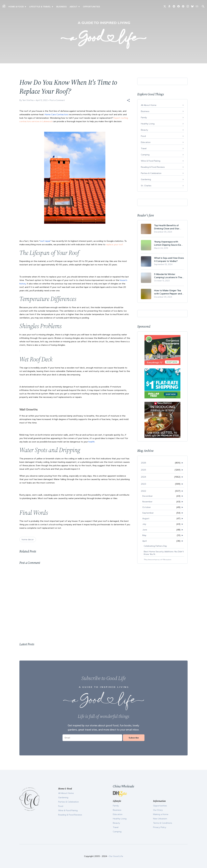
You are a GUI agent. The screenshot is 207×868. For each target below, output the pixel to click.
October (147, 507)
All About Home (149, 105)
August (146, 518)
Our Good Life (116, 856)
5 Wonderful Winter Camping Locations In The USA (168, 276)
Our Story (158, 810)
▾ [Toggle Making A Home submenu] (25, 7)
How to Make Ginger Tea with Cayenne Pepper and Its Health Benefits (168, 292)
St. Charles (146, 186)
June (145, 530)
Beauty (144, 130)
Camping (145, 155)
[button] (128, 100)
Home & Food (16, 7)
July (144, 524)
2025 (143, 470)
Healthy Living (148, 124)
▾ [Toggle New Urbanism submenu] (52, 7)
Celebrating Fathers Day (155, 546)
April (144, 541)
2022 (143, 491)
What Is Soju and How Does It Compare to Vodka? (169, 259)
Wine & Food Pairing (151, 161)
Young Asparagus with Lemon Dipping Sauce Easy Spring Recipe (169, 243)
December (147, 496)
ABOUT (73, 7)
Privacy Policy (160, 827)
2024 (143, 477)
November (147, 502)
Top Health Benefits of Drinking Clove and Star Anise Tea (167, 227)
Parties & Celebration (151, 173)
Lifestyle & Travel (40, 7)
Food (143, 136)
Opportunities (91, 7)
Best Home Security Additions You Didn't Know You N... (164, 553)
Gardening (146, 179)
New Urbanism (160, 819)
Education (146, 142)
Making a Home (161, 814)
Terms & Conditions (163, 823)
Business (62, 7)
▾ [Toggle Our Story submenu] (79, 7)
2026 (143, 463)
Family (144, 117)
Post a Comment (57, 100)
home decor (28, 539)
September (148, 513)
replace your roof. (115, 244)
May (144, 535)
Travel (144, 148)
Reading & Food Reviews (153, 167)
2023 (143, 484)
